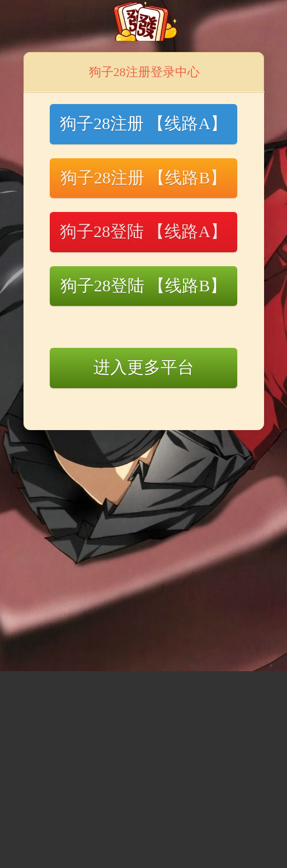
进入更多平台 (144, 367)
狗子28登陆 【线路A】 (143, 231)
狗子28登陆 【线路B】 (144, 286)
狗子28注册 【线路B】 (144, 178)
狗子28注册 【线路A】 (143, 123)
